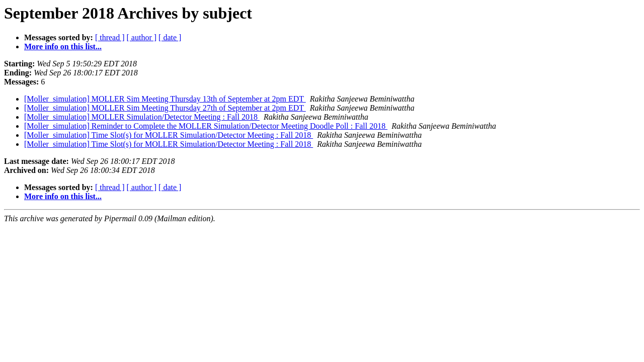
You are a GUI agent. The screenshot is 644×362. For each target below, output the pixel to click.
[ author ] (142, 37)
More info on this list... (63, 47)
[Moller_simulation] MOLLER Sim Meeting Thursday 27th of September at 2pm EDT (165, 108)
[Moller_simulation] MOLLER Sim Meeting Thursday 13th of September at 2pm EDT (165, 99)
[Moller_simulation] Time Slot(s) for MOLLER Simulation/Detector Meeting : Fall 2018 (169, 135)
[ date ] (170, 37)
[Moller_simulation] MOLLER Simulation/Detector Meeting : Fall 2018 (142, 117)
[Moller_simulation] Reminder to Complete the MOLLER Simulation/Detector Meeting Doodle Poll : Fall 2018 (206, 126)
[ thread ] (110, 37)
